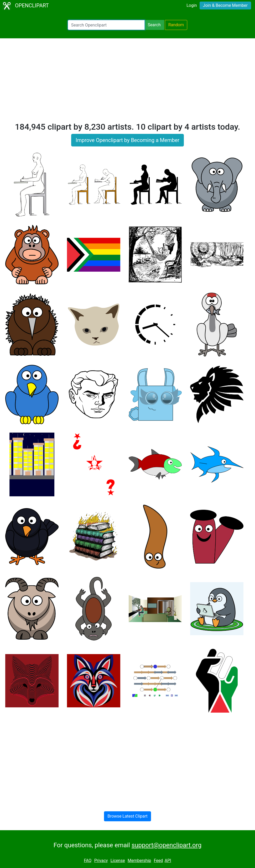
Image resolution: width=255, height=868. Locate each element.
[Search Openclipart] (106, 25)
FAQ (88, 861)
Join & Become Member (225, 5)
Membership (139, 861)
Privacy (101, 861)
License (118, 861)
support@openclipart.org (166, 845)
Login (192, 5)
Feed (158, 861)
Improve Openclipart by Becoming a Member (127, 140)
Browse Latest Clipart (127, 816)
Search (154, 25)
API (168, 861)
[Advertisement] (127, 82)
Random (176, 25)
